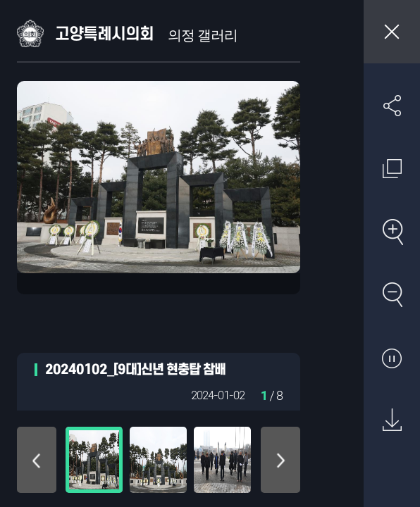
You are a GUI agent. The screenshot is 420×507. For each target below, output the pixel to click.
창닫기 (392, 32)
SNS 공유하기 (392, 106)
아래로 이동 (280, 460)
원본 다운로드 (392, 420)
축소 (392, 294)
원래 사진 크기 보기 (392, 168)
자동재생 (392, 358)
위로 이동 (37, 460)
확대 (392, 232)
